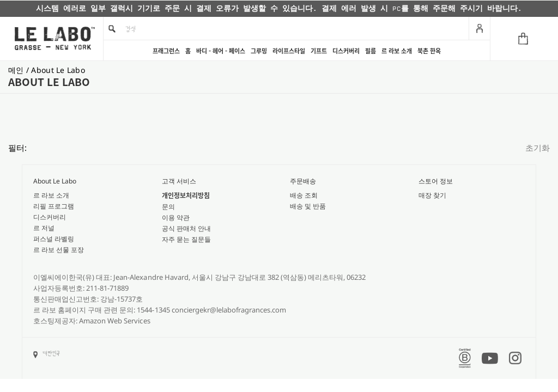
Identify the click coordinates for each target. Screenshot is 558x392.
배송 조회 (304, 195)
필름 (371, 51)
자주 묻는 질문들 (186, 239)
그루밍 (259, 51)
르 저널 (44, 228)
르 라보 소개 (397, 51)
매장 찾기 (432, 195)
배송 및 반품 (308, 206)
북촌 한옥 (429, 51)
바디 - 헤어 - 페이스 (221, 51)
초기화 (538, 148)
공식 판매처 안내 (186, 228)
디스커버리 (346, 51)
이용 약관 (176, 218)
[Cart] (524, 39)
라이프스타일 (289, 51)
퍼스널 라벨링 (54, 239)
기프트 (319, 51)
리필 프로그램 (54, 206)
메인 (17, 70)
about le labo (58, 70)
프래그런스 (166, 51)
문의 (168, 207)
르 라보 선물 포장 (59, 250)
